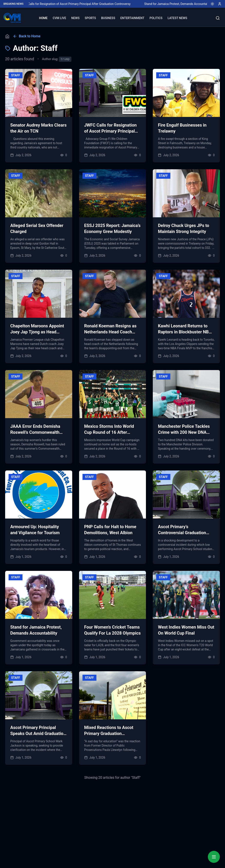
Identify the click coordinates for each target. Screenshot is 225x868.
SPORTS (90, 18)
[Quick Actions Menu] (214, 857)
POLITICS (156, 18)
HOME (43, 18)
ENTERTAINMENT (132, 18)
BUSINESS (108, 18)
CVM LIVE (59, 18)
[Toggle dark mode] (211, 4)
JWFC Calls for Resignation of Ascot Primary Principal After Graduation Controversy (97, 4)
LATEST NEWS (177, 18)
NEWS (76, 18)
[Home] (7, 36)
